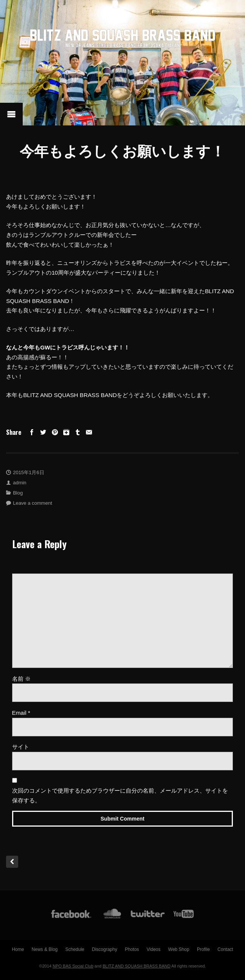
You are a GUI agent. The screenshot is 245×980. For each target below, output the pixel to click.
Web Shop (179, 949)
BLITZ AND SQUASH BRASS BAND (137, 966)
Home (18, 949)
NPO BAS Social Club (73, 966)
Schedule (75, 949)
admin (20, 483)
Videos (153, 949)
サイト (21, 747)
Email (21, 713)
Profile (203, 949)
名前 (21, 679)
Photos (132, 949)
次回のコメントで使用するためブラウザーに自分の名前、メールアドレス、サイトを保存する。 (120, 795)
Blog (18, 493)
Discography (105, 949)
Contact (225, 949)
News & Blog (45, 949)
